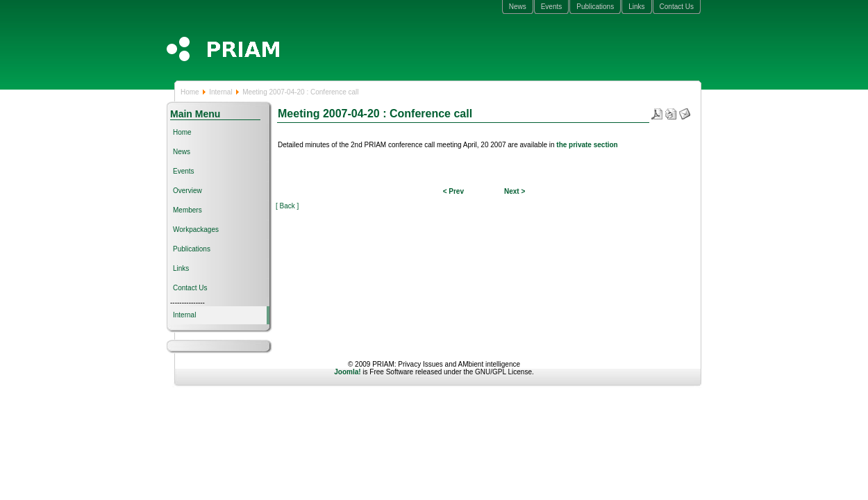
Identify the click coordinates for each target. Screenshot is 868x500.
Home (190, 92)
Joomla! (347, 372)
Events (552, 7)
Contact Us (677, 7)
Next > (515, 191)
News (518, 7)
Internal (220, 92)
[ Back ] (287, 206)
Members (187, 210)
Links (636, 7)
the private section (587, 145)
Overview (187, 191)
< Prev (453, 191)
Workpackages (196, 230)
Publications (595, 7)
